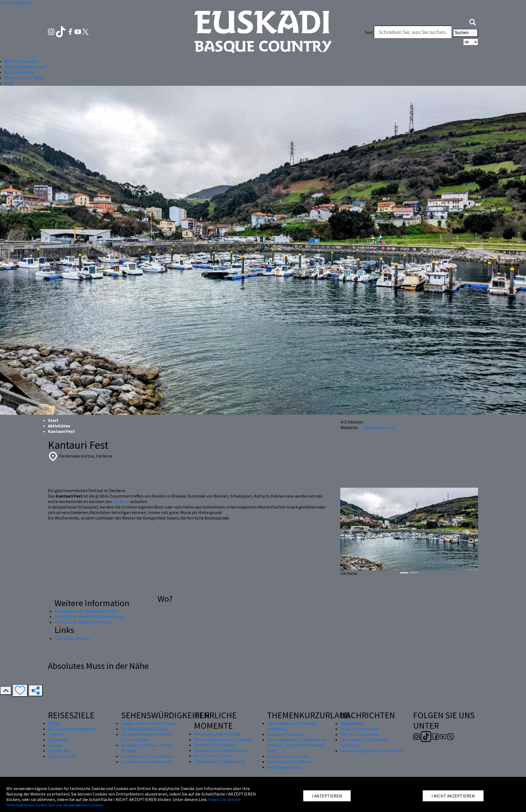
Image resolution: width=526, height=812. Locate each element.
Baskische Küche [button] (20, 72)
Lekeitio (56, 734)
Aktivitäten (59, 426)
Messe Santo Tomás (213, 756)
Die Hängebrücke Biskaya (145, 729)
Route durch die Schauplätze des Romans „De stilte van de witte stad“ (297, 745)
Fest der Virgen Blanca (215, 745)
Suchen (465, 33)
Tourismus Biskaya (72, 638)
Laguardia (57, 740)
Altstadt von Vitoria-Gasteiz (148, 756)
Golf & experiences (285, 767)
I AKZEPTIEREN (327, 796)
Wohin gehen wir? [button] (21, 61)
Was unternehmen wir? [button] (26, 67)
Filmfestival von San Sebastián (223, 739)
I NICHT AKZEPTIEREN (453, 796)
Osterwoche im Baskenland (220, 761)
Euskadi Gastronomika (288, 756)
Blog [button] (9, 83)
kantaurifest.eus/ (379, 427)
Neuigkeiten (352, 723)
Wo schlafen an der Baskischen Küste (89, 617)
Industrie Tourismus (286, 734)
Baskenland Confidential (290, 762)
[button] (473, 21)
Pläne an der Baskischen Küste (83, 622)
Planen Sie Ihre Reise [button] (24, 78)
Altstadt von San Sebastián (146, 762)
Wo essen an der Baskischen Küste (86, 611)
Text (369, 32)
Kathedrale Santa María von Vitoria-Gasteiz (147, 737)
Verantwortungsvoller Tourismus (371, 751)
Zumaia (55, 745)
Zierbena (121, 501)
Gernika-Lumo (61, 756)
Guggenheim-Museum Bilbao (148, 723)
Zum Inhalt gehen (17, 3)
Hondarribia (59, 751)
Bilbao (54, 723)
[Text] (413, 32)
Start (53, 420)
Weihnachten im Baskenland (221, 750)
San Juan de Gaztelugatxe (72, 729)
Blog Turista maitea (359, 729)
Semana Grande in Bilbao (217, 734)
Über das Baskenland (360, 734)
